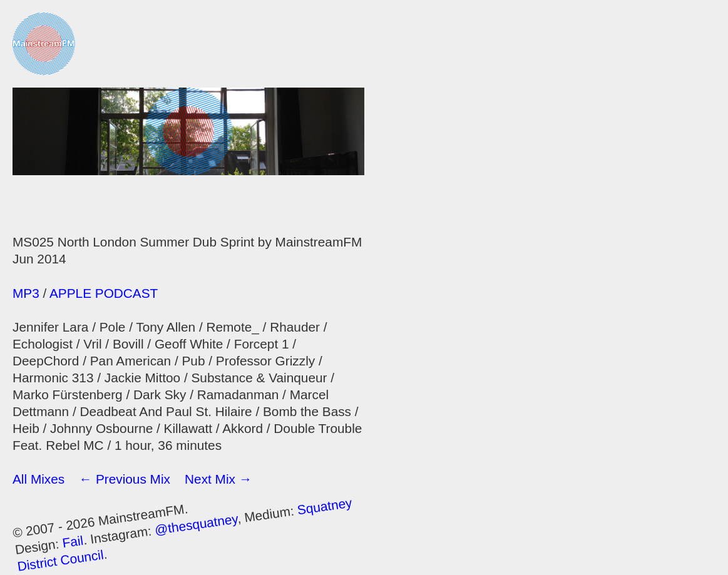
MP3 (26, 293)
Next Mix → (218, 479)
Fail (73, 542)
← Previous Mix (125, 479)
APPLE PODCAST (104, 293)
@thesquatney (196, 524)
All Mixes (38, 479)
